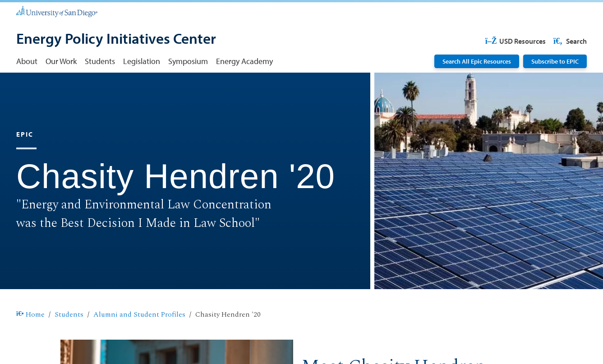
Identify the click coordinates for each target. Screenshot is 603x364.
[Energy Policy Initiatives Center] (116, 39)
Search (569, 41)
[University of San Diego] (57, 11)
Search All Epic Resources (477, 61)
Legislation (142, 61)
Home (30, 315)
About (27, 61)
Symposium (188, 61)
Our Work (61, 61)
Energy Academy (244, 61)
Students (100, 61)
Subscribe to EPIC (555, 61)
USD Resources (515, 41)
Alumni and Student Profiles (139, 315)
